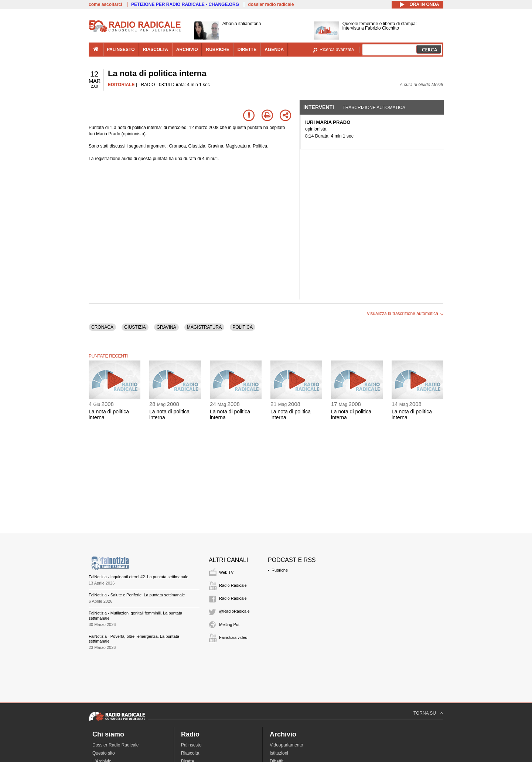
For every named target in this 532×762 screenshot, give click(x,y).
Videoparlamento (287, 745)
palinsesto (121, 50)
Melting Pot (229, 624)
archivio (187, 50)
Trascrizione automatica (374, 108)
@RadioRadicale (234, 611)
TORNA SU (425, 713)
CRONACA (102, 327)
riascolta (156, 50)
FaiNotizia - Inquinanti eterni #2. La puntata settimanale (139, 577)
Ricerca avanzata (337, 50)
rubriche (217, 50)
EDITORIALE (121, 85)
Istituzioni (279, 753)
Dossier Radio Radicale (115, 745)
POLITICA (243, 327)
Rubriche (280, 570)
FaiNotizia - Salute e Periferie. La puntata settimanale (137, 595)
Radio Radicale (233, 585)
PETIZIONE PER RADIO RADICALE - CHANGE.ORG (185, 4)
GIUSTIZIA (135, 327)
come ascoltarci (105, 4)
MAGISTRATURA (204, 327)
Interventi (319, 107)
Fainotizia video (233, 637)
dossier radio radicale (271, 4)
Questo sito (104, 753)
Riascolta (190, 753)
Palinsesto (191, 745)
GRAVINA (166, 327)
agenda (274, 50)
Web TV (226, 572)
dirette (247, 50)
